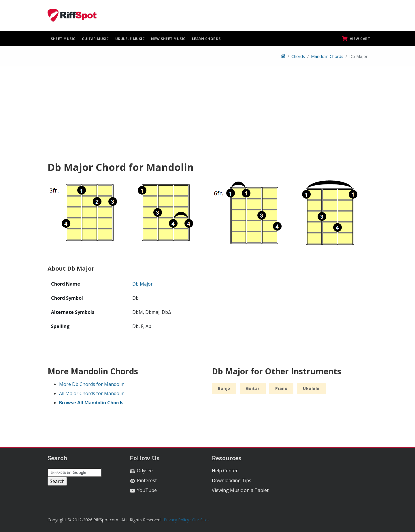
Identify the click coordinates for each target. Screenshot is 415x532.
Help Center (225, 471)
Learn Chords (206, 39)
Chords (298, 56)
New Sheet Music (168, 39)
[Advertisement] (207, 116)
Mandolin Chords (327, 56)
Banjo (224, 388)
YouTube (143, 490)
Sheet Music (63, 39)
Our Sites (201, 520)
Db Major (143, 284)
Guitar (253, 388)
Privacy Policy (176, 520)
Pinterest (143, 480)
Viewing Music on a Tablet (240, 490)
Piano (281, 388)
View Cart (356, 39)
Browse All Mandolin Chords (91, 403)
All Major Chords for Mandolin (92, 393)
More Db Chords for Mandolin (92, 384)
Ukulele (311, 388)
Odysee (141, 471)
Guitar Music (95, 39)
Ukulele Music (130, 39)
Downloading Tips (232, 480)
